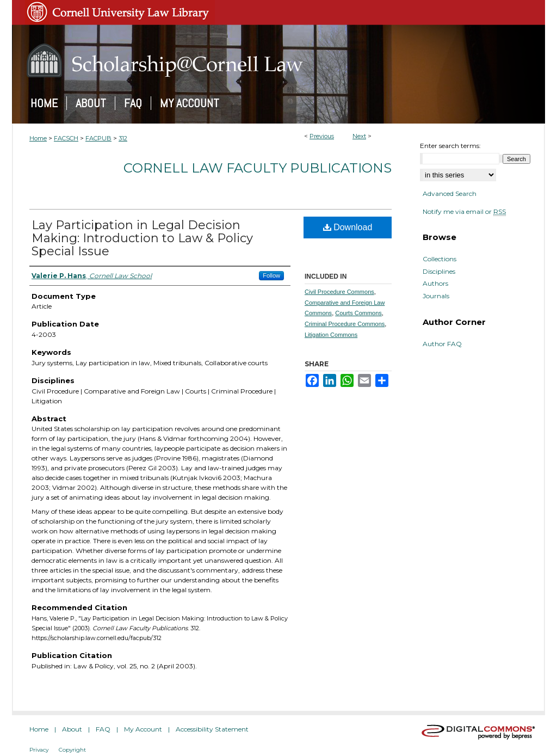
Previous (322, 136)
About (72, 729)
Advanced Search (450, 193)
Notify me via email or (464, 212)
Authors (435, 284)
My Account (143, 729)
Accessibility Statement (212, 729)
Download (348, 227)
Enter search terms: (450, 146)
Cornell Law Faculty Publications (258, 168)
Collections (440, 259)
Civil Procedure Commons (339, 292)
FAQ (103, 729)
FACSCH (66, 138)
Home (38, 138)
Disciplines (439, 272)
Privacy (39, 750)
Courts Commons (358, 313)
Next (359, 136)
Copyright (72, 750)
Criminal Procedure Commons (345, 324)
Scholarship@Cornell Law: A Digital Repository (278, 60)
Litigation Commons (331, 335)
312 (123, 138)
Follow (271, 275)
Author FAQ (442, 344)
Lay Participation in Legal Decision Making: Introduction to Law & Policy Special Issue (142, 238)
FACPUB (98, 138)
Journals (436, 296)
